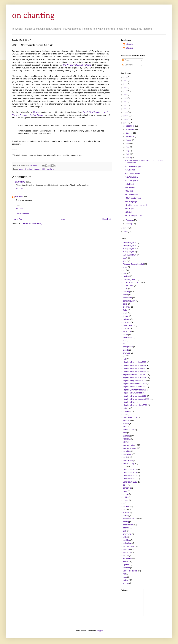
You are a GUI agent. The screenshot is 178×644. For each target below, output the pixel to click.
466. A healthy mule (133, 198)
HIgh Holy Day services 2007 (135, 375)
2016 (126, 95)
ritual (125, 509)
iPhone (126, 424)
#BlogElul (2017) (130, 255)
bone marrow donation (132, 282)
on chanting (33, 15)
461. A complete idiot (134, 216)
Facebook (127, 331)
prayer (126, 500)
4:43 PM (19, 209)
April (128, 154)
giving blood (128, 347)
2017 (126, 91)
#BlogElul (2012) (130, 243)
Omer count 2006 (130, 470)
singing (126, 522)
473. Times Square (133, 173)
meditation (127, 454)
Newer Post (17, 219)
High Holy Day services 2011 (135, 387)
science (126, 512)
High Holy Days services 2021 (135, 405)
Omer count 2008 (130, 476)
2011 (126, 109)
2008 (126, 119)
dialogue (126, 319)
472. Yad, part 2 (132, 177)
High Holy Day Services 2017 (135, 393)
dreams (126, 328)
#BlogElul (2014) (130, 246)
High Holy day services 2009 (134, 381)
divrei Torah (128, 325)
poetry (125, 494)
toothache (127, 553)
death (125, 313)
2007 (126, 123)
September (130, 136)
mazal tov (127, 451)
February (130, 220)
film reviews (128, 338)
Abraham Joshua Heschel (133, 264)
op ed (125, 485)
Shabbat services (130, 519)
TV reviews (127, 559)
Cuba (125, 310)
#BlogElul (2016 (129, 252)
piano (125, 491)
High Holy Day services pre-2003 (136, 399)
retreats (126, 506)
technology (127, 543)
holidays (126, 411)
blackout (126, 276)
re (124, 503)
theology (126, 549)
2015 (126, 98)
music (125, 457)
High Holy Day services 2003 (135, 362)
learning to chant (130, 448)
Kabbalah (127, 439)
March (128, 158)
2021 (126, 84)
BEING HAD (20, 182)
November (130, 129)
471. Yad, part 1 (132, 180)
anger (125, 267)
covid (125, 304)
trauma (126, 556)
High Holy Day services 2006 (135, 371)
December (130, 126)
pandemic (127, 488)
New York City (129, 463)
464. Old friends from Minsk (136, 205)
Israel (125, 427)
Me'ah (36, 112)
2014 (126, 102)
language (127, 442)
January (129, 224)
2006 (126, 228)
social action (128, 525)
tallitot (125, 537)
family (31, 169)
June (128, 147)
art (124, 270)
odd (124, 467)
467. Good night (132, 195)
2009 (126, 116)
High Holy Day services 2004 (135, 365)
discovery (127, 322)
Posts (126, 60)
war (124, 574)
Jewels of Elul (128, 430)
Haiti (125, 359)
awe (125, 273)
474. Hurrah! (130, 170)
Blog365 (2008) (129, 279)
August (129, 140)
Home (62, 219)
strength (126, 528)
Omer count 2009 (130, 479)
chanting (126, 292)
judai (125, 433)
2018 (126, 88)
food (125, 341)
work (125, 577)
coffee (125, 295)
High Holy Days (129, 402)
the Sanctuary (129, 546)
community (127, 298)
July (128, 144)
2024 (126, 77)
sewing (126, 516)
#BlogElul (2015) (130, 249)
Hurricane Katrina (130, 417)
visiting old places (48, 169)
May (128, 151)
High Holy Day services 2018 (135, 396)
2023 (126, 81)
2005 (126, 232)
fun (124, 344)
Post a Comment (23, 214)
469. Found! (130, 187)
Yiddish (126, 583)
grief (125, 356)
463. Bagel (130, 209)
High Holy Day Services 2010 (135, 384)
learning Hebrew (130, 445)
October (129, 133)
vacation (126, 568)
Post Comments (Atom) (33, 223)
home (125, 414)
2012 (126, 105)
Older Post (107, 219)
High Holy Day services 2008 (135, 378)
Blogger (100, 631)
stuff (125, 531)
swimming (127, 534)
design (126, 316)
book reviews (24, 169)
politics (126, 497)
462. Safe (129, 212)
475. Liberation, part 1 (134, 166)
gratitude (126, 353)
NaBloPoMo (128, 460)
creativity (126, 307)
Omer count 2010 (130, 482)
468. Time (129, 191)
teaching (126, 540)
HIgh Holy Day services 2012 (135, 390)
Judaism (37, 169)
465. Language (131, 202)
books (125, 289)
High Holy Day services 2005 (135, 368)
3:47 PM (19, 189)
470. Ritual (130, 184)
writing (126, 580)
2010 (126, 112)
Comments (128, 65)
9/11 (125, 261)
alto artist (19, 197)
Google (126, 350)
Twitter (126, 562)
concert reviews (129, 301)
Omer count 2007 (130, 473)
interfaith (126, 421)
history (126, 408)
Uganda (126, 565)
